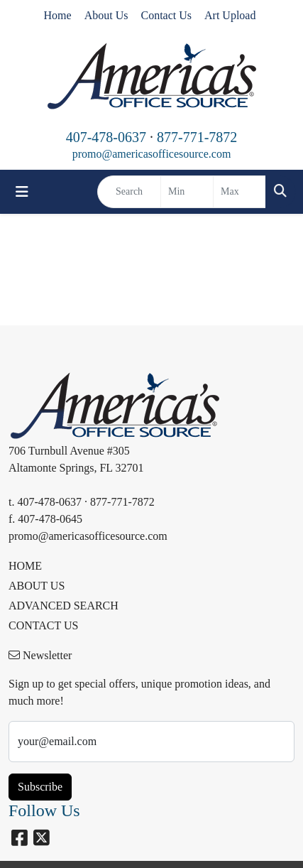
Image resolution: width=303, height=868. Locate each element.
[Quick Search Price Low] (187, 192)
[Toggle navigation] (22, 192)
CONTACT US (43, 625)
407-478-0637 (106, 137)
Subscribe (40, 787)
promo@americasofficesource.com (152, 154)
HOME (25, 566)
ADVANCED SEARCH (64, 606)
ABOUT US (37, 586)
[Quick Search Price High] (239, 192)
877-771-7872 (197, 137)
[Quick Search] (129, 192)
